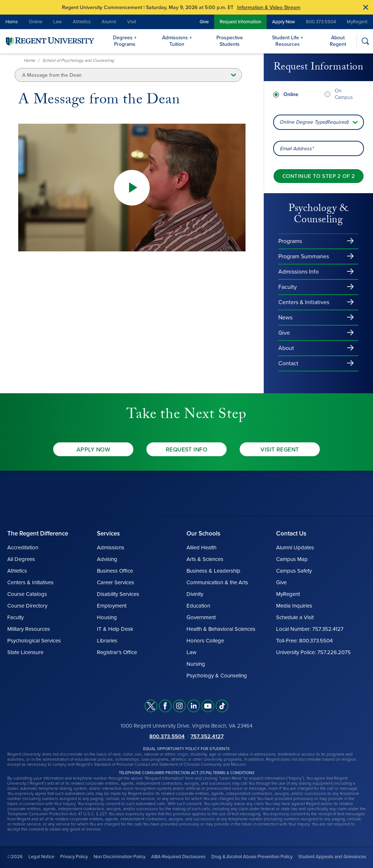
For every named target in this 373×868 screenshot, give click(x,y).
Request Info (187, 450)
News (285, 318)
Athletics (82, 22)
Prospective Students (230, 41)
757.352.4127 (207, 736)
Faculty (288, 287)
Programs (290, 241)
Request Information (240, 22)
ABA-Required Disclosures (178, 857)
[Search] (365, 41)
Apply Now (284, 22)
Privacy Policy (74, 857)
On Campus (344, 94)
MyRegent (357, 22)
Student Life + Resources (288, 41)
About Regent (338, 41)
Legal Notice (41, 857)
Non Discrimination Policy (119, 857)
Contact (288, 363)
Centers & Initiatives (304, 302)
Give (204, 22)
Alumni (109, 22)
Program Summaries (304, 256)
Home (12, 22)
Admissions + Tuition (177, 41)
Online (36, 22)
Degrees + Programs (125, 41)
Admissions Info (299, 272)
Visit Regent (280, 450)
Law (58, 22)
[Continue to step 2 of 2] (319, 176)
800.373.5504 (321, 22)
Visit (132, 22)
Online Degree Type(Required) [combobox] (314, 122)
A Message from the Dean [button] (52, 75)
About (286, 348)
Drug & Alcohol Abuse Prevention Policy (252, 857)
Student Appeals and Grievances (332, 857)
